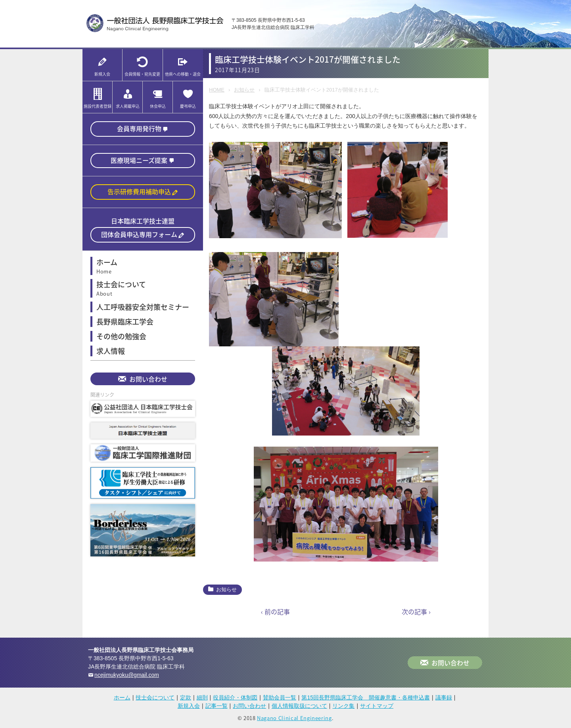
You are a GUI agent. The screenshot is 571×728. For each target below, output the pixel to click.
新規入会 (189, 706)
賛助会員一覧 (280, 697)
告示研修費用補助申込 (139, 191)
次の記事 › (416, 611)
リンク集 (343, 706)
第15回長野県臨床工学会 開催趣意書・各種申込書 (366, 697)
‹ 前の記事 (275, 611)
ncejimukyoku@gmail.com (127, 675)
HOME (217, 90)
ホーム (122, 697)
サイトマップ (377, 706)
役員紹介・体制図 (235, 697)
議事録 (444, 697)
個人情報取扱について (299, 706)
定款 (186, 697)
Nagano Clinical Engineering (294, 718)
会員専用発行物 (139, 128)
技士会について (155, 697)
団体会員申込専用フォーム (139, 234)
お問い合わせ (148, 379)
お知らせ (244, 90)
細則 (202, 697)
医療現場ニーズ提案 (139, 160)
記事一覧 (217, 706)
